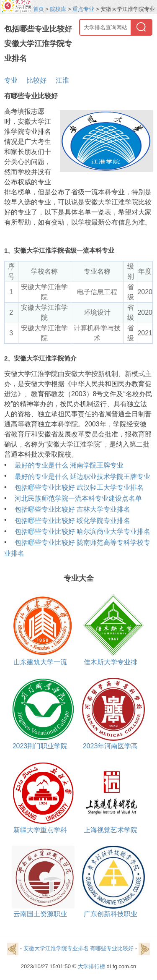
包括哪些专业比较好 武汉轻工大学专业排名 (79, 487)
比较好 (36, 80)
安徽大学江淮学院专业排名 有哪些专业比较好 (79, 949)
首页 (39, 9)
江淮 (62, 80)
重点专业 (83, 9)
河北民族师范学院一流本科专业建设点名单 (78, 498)
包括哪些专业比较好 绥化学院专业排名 (72, 521)
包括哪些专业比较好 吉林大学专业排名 (72, 509)
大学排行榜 (91, 966)
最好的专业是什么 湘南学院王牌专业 (69, 465)
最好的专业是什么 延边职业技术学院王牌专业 (82, 477)
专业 (11, 80)
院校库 (58, 9)
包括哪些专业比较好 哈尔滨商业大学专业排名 (82, 532)
